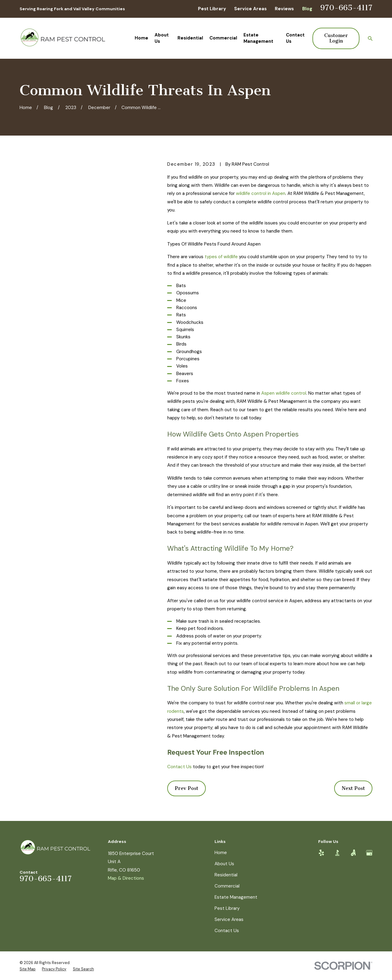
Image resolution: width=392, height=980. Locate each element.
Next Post (353, 788)
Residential (226, 875)
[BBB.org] (337, 853)
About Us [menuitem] (162, 38)
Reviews (284, 9)
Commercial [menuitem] (223, 38)
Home (221, 853)
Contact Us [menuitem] (295, 38)
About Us (224, 864)
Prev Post (187, 788)
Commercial (227, 886)
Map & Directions (126, 878)
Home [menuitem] (141, 38)
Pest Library (212, 9)
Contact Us (179, 767)
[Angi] (353, 853)
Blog (307, 9)
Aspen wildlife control (284, 393)
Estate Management (236, 897)
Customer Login (336, 38)
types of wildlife (221, 257)
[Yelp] (321, 853)
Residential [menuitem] (190, 38)
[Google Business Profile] (369, 853)
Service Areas (250, 9)
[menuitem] (28, 969)
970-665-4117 (346, 8)
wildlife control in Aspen (261, 193)
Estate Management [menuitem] (258, 38)
